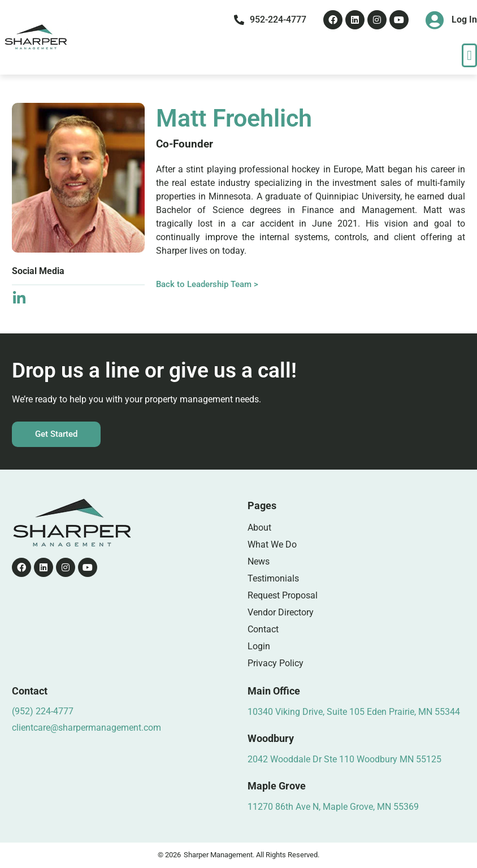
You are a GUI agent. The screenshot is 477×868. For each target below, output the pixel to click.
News (259, 561)
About (259, 528)
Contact (263, 629)
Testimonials (273, 578)
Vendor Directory (281, 612)
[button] (469, 55)
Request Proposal (283, 595)
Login (259, 646)
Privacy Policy (276, 663)
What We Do (272, 544)
